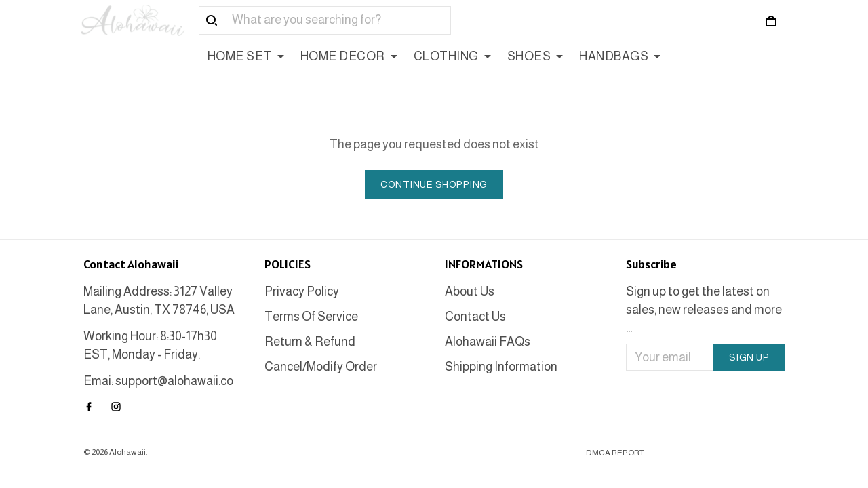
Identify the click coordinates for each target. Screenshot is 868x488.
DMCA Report (615, 453)
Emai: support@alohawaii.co (158, 381)
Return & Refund (310, 342)
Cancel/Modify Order (321, 367)
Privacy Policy (302, 291)
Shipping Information (501, 367)
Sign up (749, 357)
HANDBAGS (620, 56)
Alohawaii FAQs (488, 342)
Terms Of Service (311, 317)
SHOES (535, 56)
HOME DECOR (349, 56)
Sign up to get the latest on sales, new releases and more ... (704, 310)
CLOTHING (452, 56)
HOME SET (246, 56)
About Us (470, 291)
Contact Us (475, 317)
